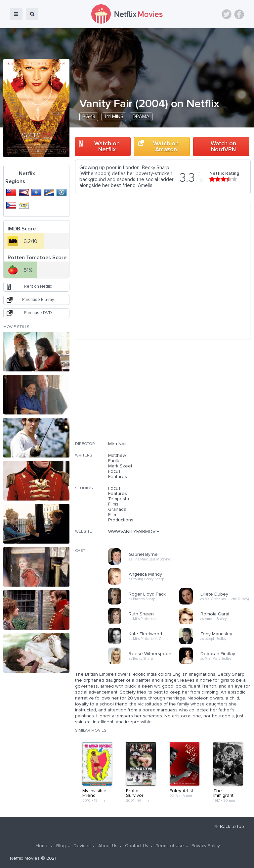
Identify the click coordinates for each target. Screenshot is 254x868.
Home (42, 846)
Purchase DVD (38, 313)
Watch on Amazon (166, 147)
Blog (61, 846)
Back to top (232, 827)
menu (16, 14)
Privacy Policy (206, 846)
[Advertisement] (201, 398)
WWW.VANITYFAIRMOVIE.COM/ (140, 532)
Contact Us (137, 846)
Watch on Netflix (107, 147)
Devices (82, 846)
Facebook (239, 14)
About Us (108, 846)
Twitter (227, 14)
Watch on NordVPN (223, 147)
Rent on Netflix (38, 287)
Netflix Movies (25, 858)
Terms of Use (170, 846)
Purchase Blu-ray (38, 300)
